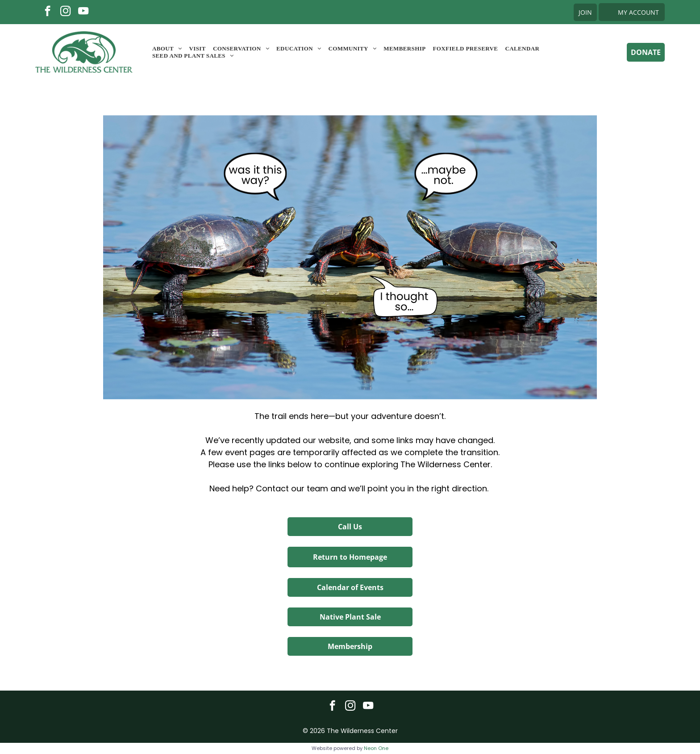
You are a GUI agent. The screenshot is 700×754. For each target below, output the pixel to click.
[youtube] (83, 12)
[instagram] (65, 12)
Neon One (376, 748)
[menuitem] (167, 49)
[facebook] (48, 12)
